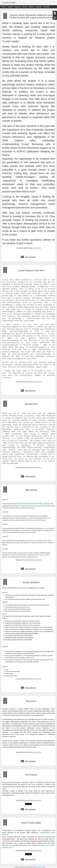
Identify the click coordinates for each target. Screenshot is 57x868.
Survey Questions (31, 582)
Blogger (35, 867)
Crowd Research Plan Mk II (31, 270)
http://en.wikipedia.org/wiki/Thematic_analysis (33, 504)
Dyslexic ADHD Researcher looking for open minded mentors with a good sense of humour (31, 16)
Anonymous (37, 248)
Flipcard (10, 7)
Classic (3, 7)
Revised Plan (31, 404)
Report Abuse (42, 867)
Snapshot (38, 7)
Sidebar (31, 7)
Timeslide (46, 7)
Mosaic (25, 7)
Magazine (18, 7)
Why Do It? (31, 701)
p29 (27, 719)
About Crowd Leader (31, 823)
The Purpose (31, 775)
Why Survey (31, 490)
